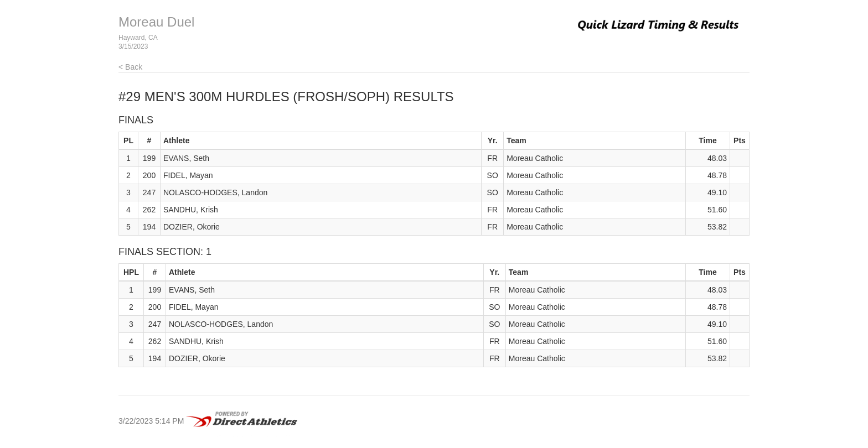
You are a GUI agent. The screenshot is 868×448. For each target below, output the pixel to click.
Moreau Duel (156, 22)
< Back (130, 67)
